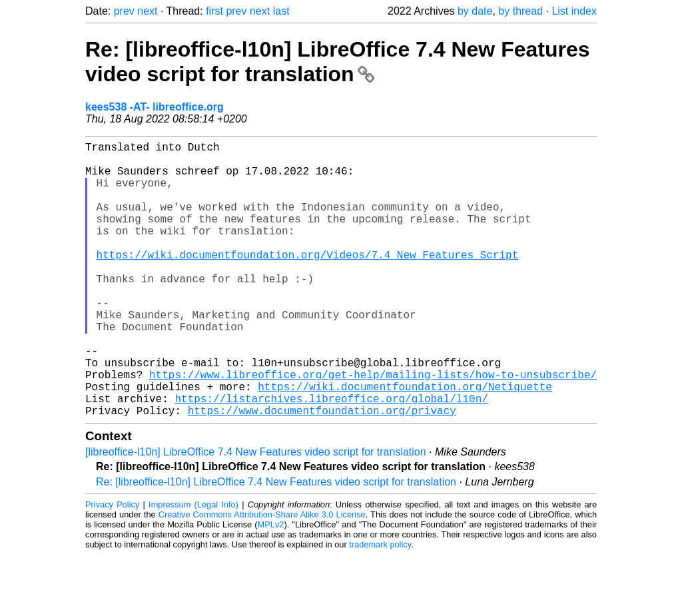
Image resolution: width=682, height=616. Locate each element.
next (147, 11)
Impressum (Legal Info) (193, 566)
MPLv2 (271, 586)
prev (124, 11)
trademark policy (380, 606)
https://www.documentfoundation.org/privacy (322, 471)
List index (574, 11)
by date (475, 11)
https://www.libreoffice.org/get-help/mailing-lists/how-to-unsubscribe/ (373, 428)
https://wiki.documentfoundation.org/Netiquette (405, 442)
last (281, 11)
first (214, 11)
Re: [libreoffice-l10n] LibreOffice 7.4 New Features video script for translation (338, 62)
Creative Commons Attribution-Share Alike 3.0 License (262, 576)
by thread (520, 11)
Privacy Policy (112, 566)
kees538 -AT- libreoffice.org (155, 107)
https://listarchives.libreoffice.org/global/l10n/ (331, 457)
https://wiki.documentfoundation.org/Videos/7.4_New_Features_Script (308, 281)
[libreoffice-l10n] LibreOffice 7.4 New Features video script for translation (256, 513)
